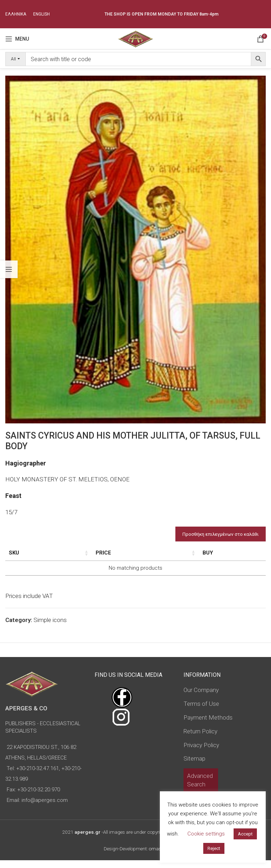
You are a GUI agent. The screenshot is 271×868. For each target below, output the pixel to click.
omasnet (158, 856)
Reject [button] (214, 848)
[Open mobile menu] (17, 39)
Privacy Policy (201, 752)
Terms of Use (201, 711)
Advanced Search (200, 788)
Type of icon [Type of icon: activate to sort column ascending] (137, 557)
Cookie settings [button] (206, 834)
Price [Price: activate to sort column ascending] (181, 553)
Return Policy (200, 739)
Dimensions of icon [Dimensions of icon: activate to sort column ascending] (81, 557)
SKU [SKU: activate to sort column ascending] (14, 553)
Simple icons (50, 628)
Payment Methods (208, 725)
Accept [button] (245, 834)
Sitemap (194, 766)
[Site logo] (135, 38)
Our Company (201, 698)
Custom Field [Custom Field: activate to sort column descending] (231, 557)
